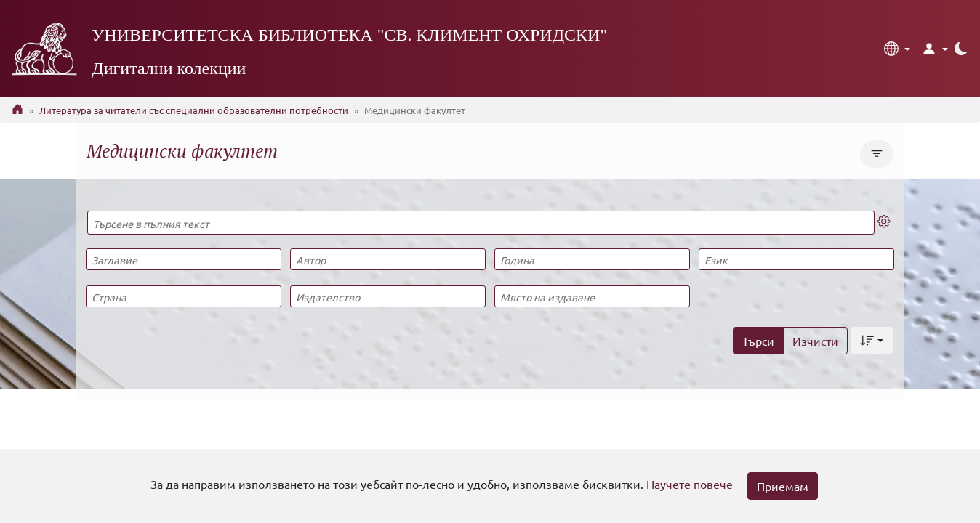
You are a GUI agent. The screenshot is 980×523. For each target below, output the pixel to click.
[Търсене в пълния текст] (481, 223)
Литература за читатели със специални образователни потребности (194, 110)
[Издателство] (387, 296)
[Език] (796, 259)
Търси (758, 341)
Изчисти (815, 341)
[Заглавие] (183, 259)
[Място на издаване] (592, 296)
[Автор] (387, 259)
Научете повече (690, 484)
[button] (897, 49)
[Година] (592, 259)
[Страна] (183, 296)
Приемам (783, 486)
